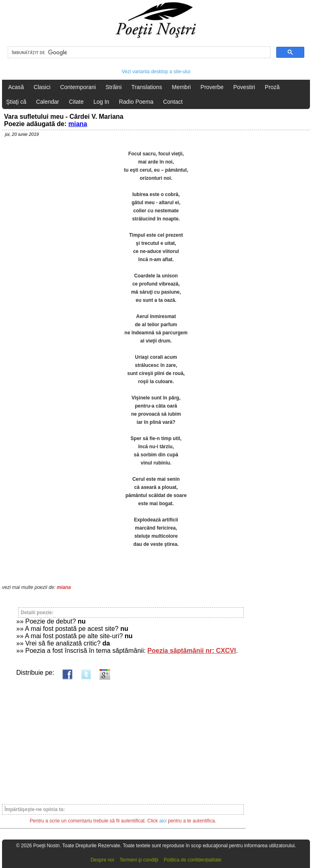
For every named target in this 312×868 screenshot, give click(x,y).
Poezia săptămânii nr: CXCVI (192, 651)
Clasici (42, 87)
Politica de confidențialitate (193, 860)
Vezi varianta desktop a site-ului (156, 72)
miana (78, 124)
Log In (101, 102)
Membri (181, 87)
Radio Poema (136, 102)
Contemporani (78, 87)
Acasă (16, 87)
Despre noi (102, 860)
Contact (173, 102)
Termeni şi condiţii (139, 860)
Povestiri (244, 87)
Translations (147, 87)
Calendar (48, 102)
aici (163, 821)
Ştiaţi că (16, 102)
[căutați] (138, 52)
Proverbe (212, 87)
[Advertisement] (123, 738)
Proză (272, 87)
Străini (114, 87)
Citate (76, 102)
